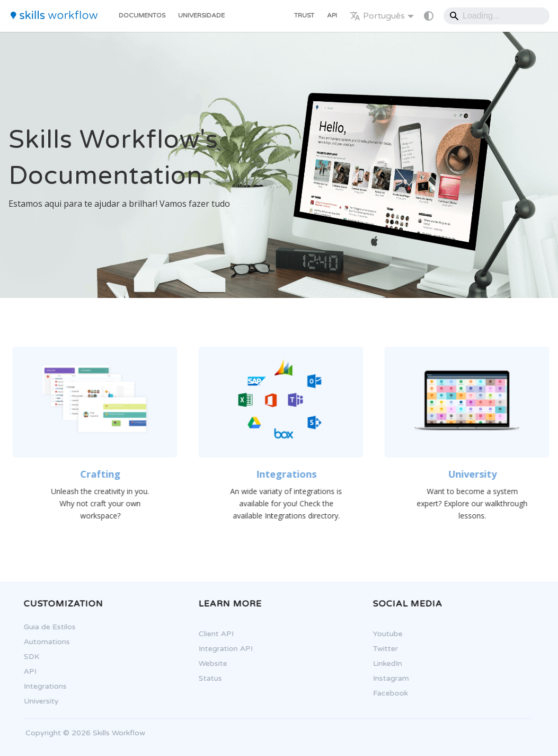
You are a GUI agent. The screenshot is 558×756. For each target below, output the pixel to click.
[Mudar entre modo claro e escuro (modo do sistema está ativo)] (429, 16)
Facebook (387, 693)
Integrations (42, 686)
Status (207, 678)
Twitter (382, 649)
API (332, 15)
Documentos (142, 15)
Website (210, 663)
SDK (29, 657)
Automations (44, 642)
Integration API (223, 649)
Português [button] (377, 16)
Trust (304, 15)
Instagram (388, 678)
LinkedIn (384, 663)
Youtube (385, 634)
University (38, 701)
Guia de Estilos (47, 627)
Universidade (201, 15)
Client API (213, 634)
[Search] (497, 16)
